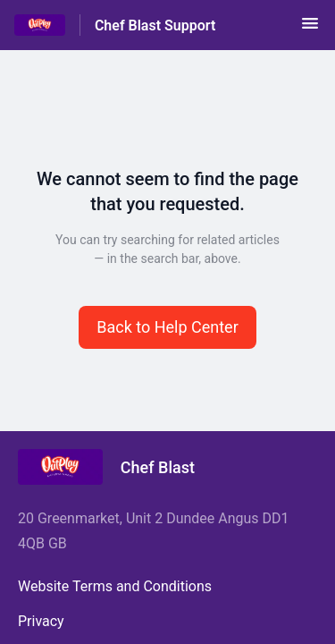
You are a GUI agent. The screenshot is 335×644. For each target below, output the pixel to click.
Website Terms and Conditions (115, 586)
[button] (310, 29)
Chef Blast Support (155, 25)
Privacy (41, 621)
